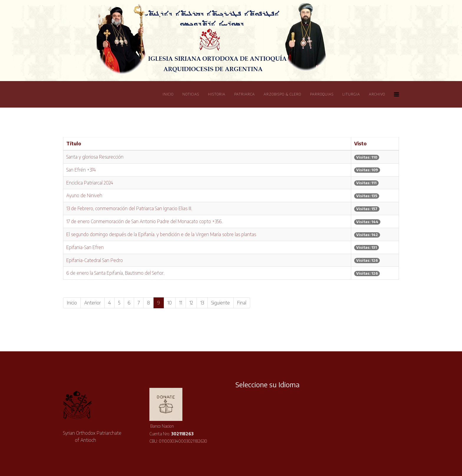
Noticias (191, 94)
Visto (360, 144)
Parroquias (322, 94)
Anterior (93, 303)
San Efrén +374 (81, 170)
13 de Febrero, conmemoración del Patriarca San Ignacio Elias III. (129, 208)
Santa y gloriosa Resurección (95, 157)
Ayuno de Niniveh (84, 195)
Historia (217, 94)
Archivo (377, 94)
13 (202, 303)
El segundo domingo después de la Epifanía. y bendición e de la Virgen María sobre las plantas (161, 234)
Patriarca (245, 94)
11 (181, 303)
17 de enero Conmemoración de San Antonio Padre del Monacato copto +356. (144, 221)
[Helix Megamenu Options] (396, 94)
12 (191, 303)
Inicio (168, 94)
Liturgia (351, 94)
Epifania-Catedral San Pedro (95, 260)
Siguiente (221, 303)
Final (242, 303)
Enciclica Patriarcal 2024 (90, 183)
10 (170, 303)
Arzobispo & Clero (282, 94)
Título (74, 144)
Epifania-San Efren (85, 247)
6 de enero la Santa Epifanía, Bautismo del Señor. (115, 273)
